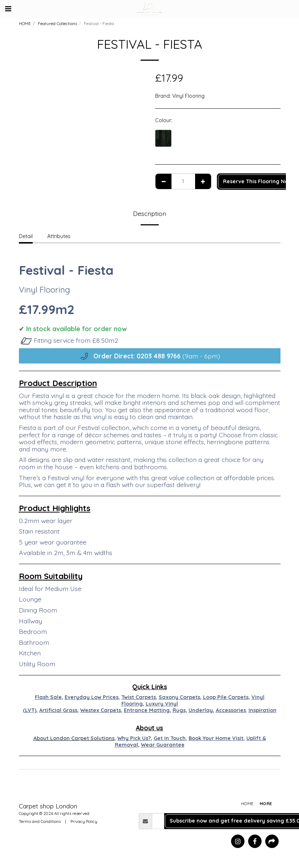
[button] (8, 9)
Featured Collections (57, 24)
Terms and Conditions (40, 821)
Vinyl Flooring (188, 96)
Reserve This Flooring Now (258, 181)
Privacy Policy (84, 821)
